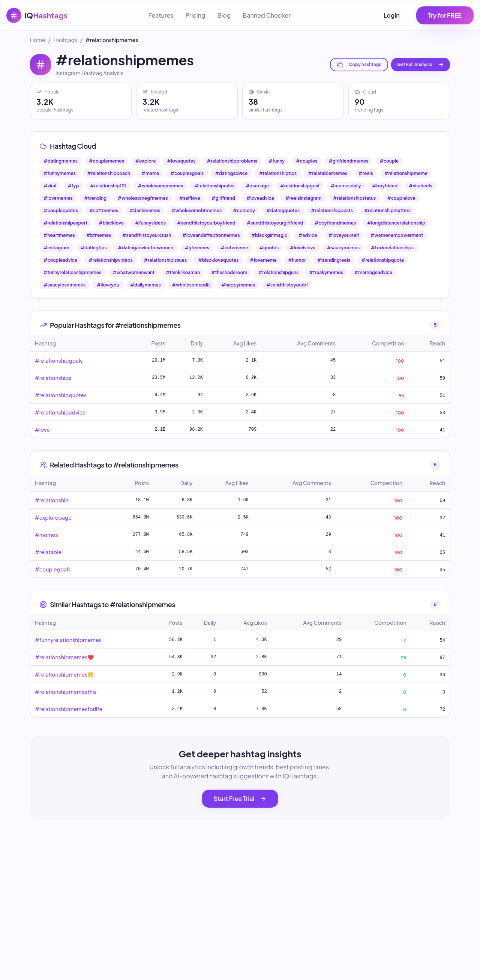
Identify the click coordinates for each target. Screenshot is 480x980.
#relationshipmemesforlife (69, 709)
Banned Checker (267, 15)
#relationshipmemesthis (66, 692)
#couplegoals (53, 569)
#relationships (53, 378)
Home (38, 40)
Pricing (195, 15)
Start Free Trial (240, 798)
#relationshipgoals (59, 360)
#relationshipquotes (61, 395)
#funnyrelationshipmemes (68, 640)
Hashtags (65, 40)
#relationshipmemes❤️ (64, 657)
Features (161, 15)
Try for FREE (445, 15)
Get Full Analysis (421, 65)
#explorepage (53, 517)
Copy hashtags (359, 65)
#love (42, 430)
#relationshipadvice (60, 412)
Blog (224, 15)
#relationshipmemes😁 (64, 674)
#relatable (48, 552)
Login (392, 15)
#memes (46, 535)
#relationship (52, 500)
